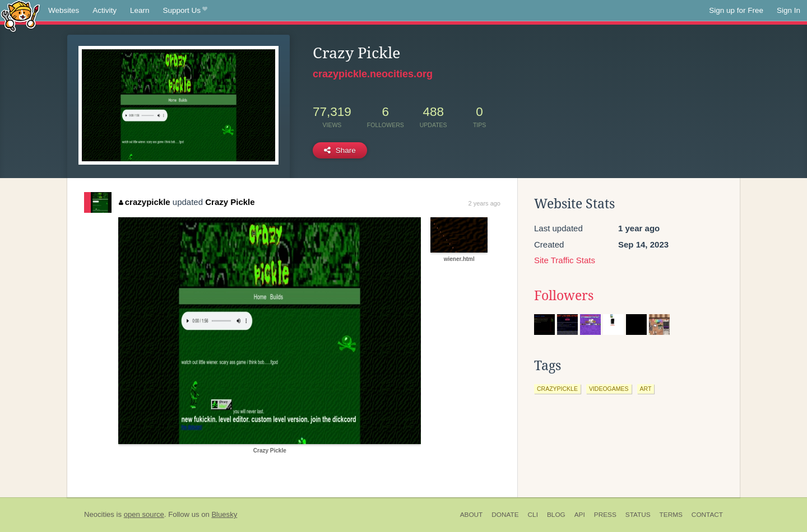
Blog (556, 515)
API (580, 515)
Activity (105, 10)
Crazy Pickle (230, 202)
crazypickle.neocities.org (373, 74)
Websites (64, 10)
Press (605, 515)
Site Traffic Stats (565, 260)
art (646, 389)
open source (144, 514)
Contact (707, 515)
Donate (505, 515)
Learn (140, 10)
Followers (564, 296)
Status (638, 515)
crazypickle (144, 202)
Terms (671, 515)
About (472, 515)
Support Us (185, 11)
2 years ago (484, 203)
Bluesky (224, 514)
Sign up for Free (736, 10)
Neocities (99, 514)
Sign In (789, 10)
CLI (533, 515)
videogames (609, 389)
